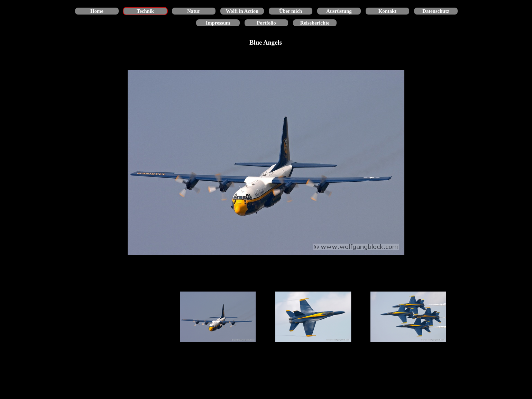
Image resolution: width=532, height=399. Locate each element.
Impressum (218, 23)
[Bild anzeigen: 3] (408, 317)
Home (97, 11)
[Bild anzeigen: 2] (313, 317)
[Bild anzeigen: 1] (218, 317)
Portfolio (266, 23)
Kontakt (387, 11)
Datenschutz (436, 11)
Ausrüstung (339, 11)
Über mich (291, 11)
